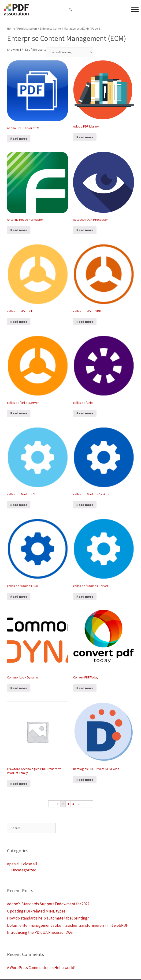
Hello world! (65, 968)
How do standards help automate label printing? (48, 918)
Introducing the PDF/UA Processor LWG (40, 932)
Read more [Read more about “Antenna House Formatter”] (19, 230)
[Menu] (135, 9)
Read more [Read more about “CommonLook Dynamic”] (19, 688)
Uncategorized (24, 870)
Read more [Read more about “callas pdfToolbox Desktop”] (85, 505)
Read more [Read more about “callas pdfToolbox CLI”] (19, 505)
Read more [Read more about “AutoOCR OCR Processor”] (85, 230)
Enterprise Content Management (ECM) (64, 29)
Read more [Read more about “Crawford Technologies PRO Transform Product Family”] (19, 784)
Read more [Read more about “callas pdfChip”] (85, 413)
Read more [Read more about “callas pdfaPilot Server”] (19, 413)
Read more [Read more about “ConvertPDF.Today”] (85, 688)
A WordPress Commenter (28, 968)
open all (14, 864)
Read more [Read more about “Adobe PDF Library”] (85, 137)
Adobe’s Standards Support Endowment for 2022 (48, 904)
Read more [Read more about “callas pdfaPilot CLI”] (19, 322)
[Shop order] (70, 52)
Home (11, 29)
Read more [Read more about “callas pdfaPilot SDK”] (85, 322)
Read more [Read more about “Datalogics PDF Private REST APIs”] (85, 780)
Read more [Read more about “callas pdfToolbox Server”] (85, 597)
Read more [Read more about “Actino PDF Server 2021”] (19, 138)
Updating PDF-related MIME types (36, 911)
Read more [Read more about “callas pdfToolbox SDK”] (19, 597)
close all (30, 864)
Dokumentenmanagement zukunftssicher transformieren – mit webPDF (68, 925)
